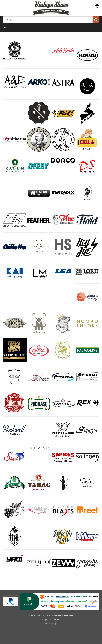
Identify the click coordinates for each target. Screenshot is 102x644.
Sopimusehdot (51, 620)
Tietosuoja (51, 623)
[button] (97, 8)
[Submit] (96, 20)
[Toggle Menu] (51, 28)
